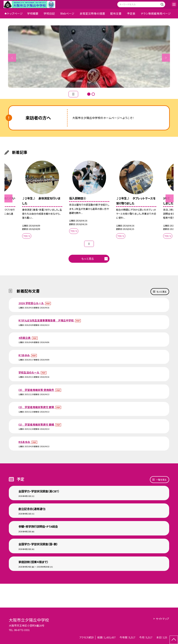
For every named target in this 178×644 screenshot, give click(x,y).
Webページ (67, 13)
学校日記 (49, 13)
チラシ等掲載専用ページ (156, 13)
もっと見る (88, 259)
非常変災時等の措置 (92, 13)
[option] (89, 57)
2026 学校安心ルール (31, 303)
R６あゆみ (25, 442)
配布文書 (116, 13)
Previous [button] (12, 58)
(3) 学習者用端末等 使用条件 (37, 390)
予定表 (131, 13)
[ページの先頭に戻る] (174, 640)
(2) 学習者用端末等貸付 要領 (37, 407)
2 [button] (93, 94)
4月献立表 (25, 338)
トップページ (15, 13)
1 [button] (89, 94)
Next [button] (166, 58)
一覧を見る (161, 480)
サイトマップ (162, 619)
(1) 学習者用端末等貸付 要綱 (37, 424)
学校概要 (33, 13)
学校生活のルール (29, 372)
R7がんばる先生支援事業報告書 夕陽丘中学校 (46, 320)
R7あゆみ (24, 355)
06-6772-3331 (22, 630)
